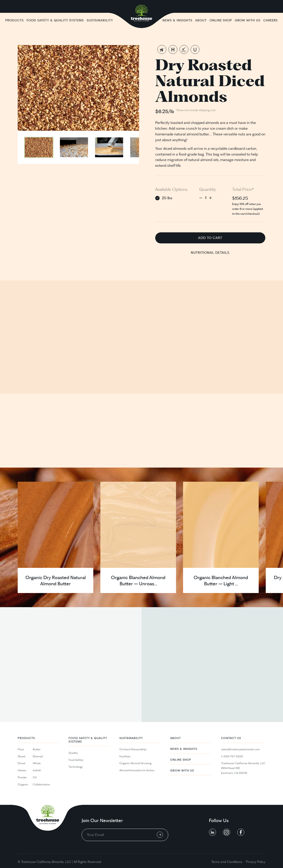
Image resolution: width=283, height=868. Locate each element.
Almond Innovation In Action (137, 770)
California (44, 862)
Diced (21, 763)
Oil (35, 777)
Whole (37, 763)
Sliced (21, 756)
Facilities (125, 756)
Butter (37, 749)
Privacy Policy (256, 862)
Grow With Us (182, 771)
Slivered (38, 756)
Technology (76, 767)
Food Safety (76, 760)
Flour (21, 749)
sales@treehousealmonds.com (240, 749)
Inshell (37, 770)
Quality (73, 753)
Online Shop (181, 760)
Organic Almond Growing (135, 763)
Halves (22, 770)
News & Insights (184, 749)
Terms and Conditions (227, 862)
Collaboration (41, 785)
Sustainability (131, 738)
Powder (22, 777)
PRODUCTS (26, 738)
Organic (23, 785)
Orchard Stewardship (133, 749)
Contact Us (231, 738)
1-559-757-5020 (232, 756)
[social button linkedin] (212, 832)
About (176, 738)
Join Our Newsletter (102, 821)
